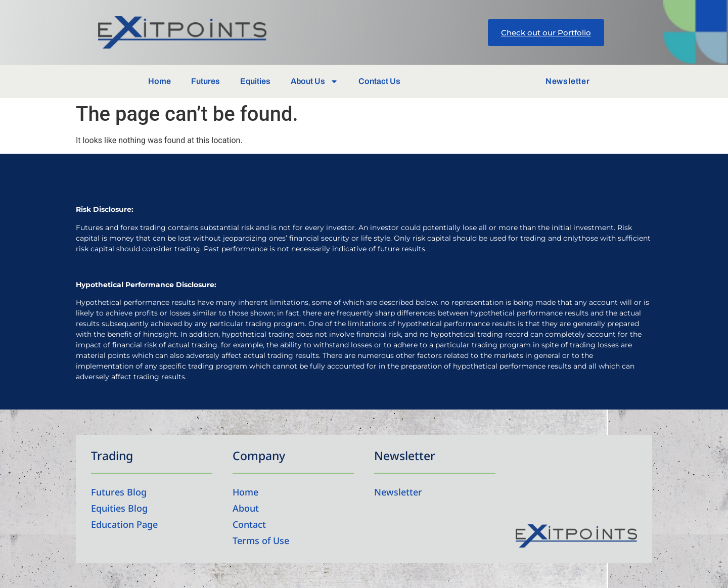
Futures (206, 81)
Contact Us (379, 81)
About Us (314, 81)
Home (160, 81)
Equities (255, 81)
